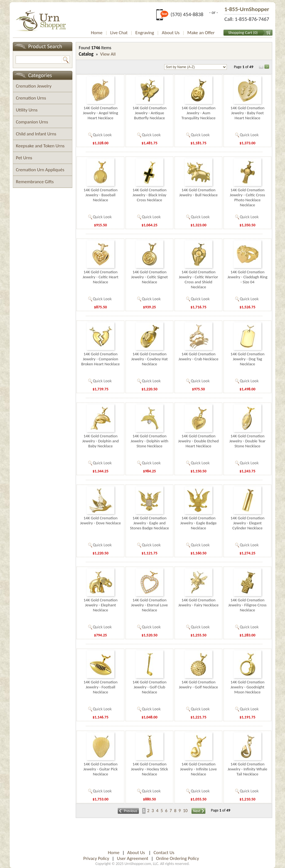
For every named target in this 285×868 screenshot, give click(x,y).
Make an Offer (201, 33)
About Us (171, 33)
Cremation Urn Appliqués (40, 170)
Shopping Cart (240, 33)
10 (185, 811)
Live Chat (119, 33)
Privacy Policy (96, 858)
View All (108, 54)
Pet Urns (24, 158)
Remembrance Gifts (35, 182)
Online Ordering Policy (178, 858)
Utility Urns (27, 110)
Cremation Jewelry (34, 86)
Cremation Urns (31, 98)
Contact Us (164, 853)
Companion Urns (32, 122)
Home (97, 33)
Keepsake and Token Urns (40, 146)
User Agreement (133, 858)
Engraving (145, 33)
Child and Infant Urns (36, 134)
